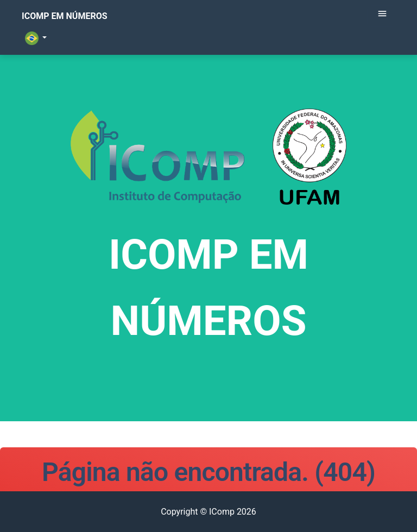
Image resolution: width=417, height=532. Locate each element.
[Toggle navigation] (382, 31)
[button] (28, 59)
